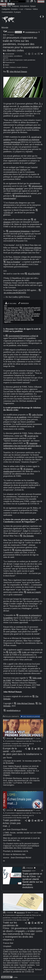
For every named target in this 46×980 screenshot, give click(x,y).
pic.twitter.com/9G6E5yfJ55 (15, 293)
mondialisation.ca (31, 32)
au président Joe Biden (29, 106)
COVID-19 (8, 213)
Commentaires (7, 12)
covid (7, 60)
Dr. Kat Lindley (11, 303)
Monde (5, 28)
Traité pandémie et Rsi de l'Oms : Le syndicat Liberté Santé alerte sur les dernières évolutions (33, 880)
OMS (7, 67)
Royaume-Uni (10, 62)
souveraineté (10, 54)
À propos (17, 12)
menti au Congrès (34, 592)
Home (4, 6)
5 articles (18, 32)
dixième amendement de (25, 550)
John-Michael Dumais (18, 72)
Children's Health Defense (19, 67)
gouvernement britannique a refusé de (23, 336)
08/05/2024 (23, 303)
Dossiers (14, 9)
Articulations (25, 6)
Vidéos (35, 9)
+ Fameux (28, 9)
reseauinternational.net (25, 738)
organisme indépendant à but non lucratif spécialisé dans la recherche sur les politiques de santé (22, 446)
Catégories (6, 9)
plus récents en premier (30, 716)
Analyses (16, 6)
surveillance (18, 56)
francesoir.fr (27, 871)
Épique (33, 6)
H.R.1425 (13, 652)
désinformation (8, 56)
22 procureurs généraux (32, 248)
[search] (17, 1)
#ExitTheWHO (34, 274)
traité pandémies (30, 60)
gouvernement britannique (19, 231)
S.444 (24, 652)
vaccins (6, 58)
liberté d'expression (16, 60)
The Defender (28, 536)
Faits (9, 6)
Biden (7, 65)
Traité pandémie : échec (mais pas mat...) (12, 823)
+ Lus (21, 9)
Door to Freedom (13, 262)
